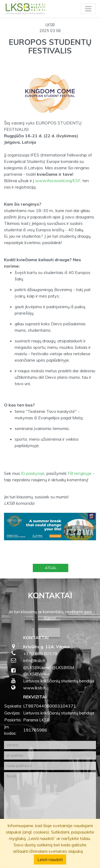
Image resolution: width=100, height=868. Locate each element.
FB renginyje (80, 473)
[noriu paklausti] (50, 766)
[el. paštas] (50, 755)
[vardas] (50, 745)
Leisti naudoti (50, 859)
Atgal (51, 568)
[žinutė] (50, 803)
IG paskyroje (32, 473)
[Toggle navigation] (88, 9)
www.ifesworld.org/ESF (58, 181)
